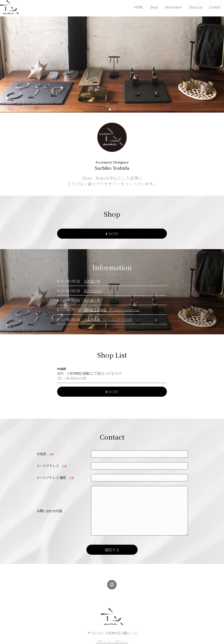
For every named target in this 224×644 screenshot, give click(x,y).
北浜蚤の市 (92, 281)
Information (173, 7)
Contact (215, 7)
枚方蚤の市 (92, 300)
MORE (112, 234)
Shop (154, 7)
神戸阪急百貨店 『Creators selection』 (112, 310)
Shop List (196, 7)
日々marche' (93, 291)
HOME (139, 7)
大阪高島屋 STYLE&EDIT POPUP (108, 319)
